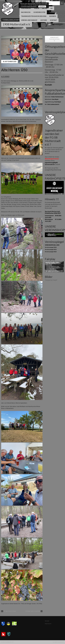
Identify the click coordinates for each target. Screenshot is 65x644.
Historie (44, 20)
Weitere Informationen (32, 7)
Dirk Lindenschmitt (53, 104)
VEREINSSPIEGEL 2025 (52, 245)
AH (52, 8)
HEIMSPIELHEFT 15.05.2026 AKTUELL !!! (54, 39)
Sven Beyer (55, 99)
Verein (37, 8)
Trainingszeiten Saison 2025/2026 (34, 16)
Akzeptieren (42, 7)
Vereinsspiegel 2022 (51, 252)
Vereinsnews (26, 8)
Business (53, 16)
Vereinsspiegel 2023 (51, 249)
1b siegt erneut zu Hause (8, 611)
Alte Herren (5, 76)
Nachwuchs (26, 12)
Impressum (48, 624)
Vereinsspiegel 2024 (51, 247)
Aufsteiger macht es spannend (34, 611)
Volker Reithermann (57, 97)
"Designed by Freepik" (51, 280)
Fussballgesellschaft (11, 20)
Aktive (45, 8)
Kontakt (54, 20)
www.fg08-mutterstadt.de (58, 642)
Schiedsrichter (39, 12)
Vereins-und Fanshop (29, 20)
